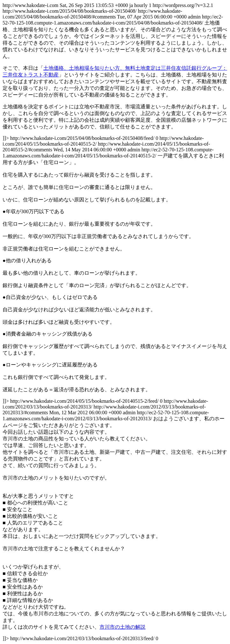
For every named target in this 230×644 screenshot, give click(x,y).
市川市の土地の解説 (122, 627)
